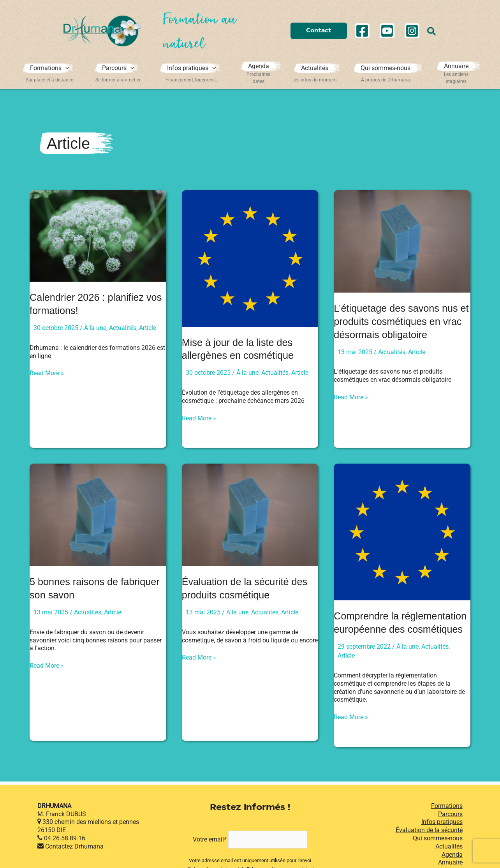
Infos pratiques (442, 835)
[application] (66, 70)
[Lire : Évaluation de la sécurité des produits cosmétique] (250, 514)
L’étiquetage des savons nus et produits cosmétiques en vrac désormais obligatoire (398, 321)
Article (148, 328)
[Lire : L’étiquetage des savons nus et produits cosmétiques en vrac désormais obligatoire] (402, 241)
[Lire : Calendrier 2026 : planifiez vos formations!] (98, 236)
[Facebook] (362, 31)
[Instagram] (412, 31)
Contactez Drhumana (74, 859)
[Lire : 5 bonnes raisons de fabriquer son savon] (98, 514)
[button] (319, 31)
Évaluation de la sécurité (429, 843)
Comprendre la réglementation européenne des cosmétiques (396, 629)
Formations (447, 819)
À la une (95, 328)
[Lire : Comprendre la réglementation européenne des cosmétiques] (402, 532)
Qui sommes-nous (438, 851)
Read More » (47, 373)
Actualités (123, 328)
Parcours (450, 827)
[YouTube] (387, 31)
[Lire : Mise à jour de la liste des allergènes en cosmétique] (250, 258)
